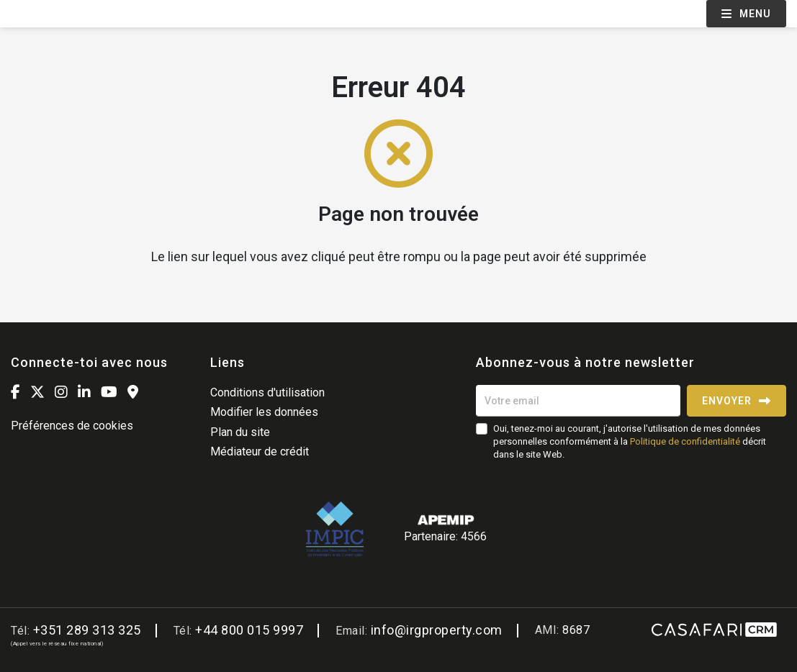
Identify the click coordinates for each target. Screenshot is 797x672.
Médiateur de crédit (260, 451)
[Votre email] (578, 401)
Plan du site (240, 432)
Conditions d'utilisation (267, 392)
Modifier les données (264, 412)
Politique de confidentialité (685, 441)
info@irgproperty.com (437, 630)
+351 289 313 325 (87, 630)
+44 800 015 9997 (249, 630)
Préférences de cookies (72, 426)
